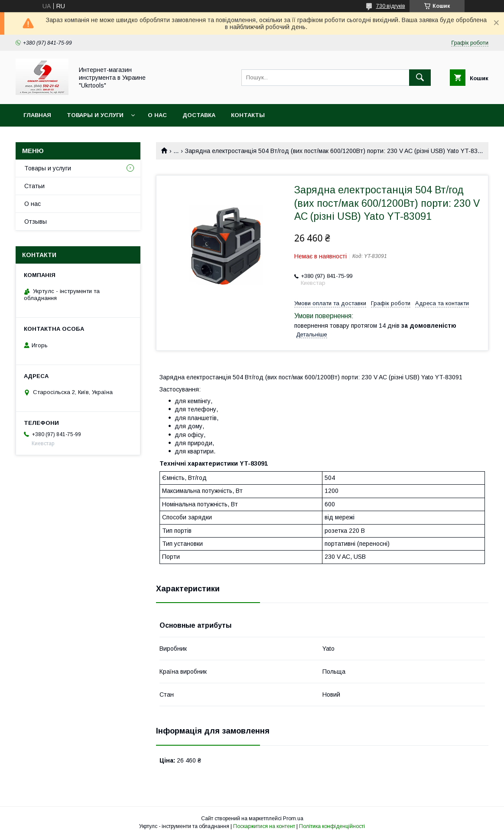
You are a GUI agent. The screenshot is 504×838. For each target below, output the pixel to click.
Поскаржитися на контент (264, 826)
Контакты (248, 115)
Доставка (199, 115)
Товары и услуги (95, 115)
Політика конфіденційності (332, 826)
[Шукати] (420, 78)
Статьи (34, 186)
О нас (157, 115)
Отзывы (36, 222)
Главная (37, 115)
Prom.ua (293, 818)
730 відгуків (391, 6)
